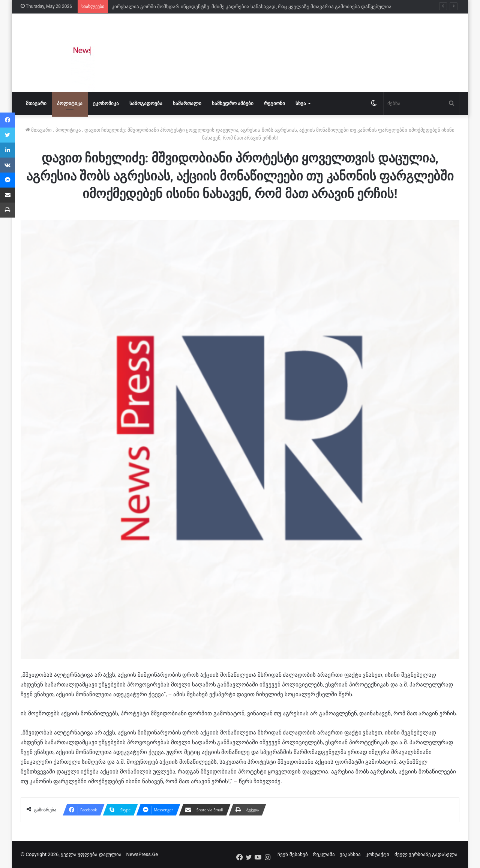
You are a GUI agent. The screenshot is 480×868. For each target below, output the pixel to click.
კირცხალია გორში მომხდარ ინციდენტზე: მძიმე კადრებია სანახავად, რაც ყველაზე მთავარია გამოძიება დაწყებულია (252, 7)
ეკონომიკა (106, 103)
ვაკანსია (350, 854)
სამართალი (187, 103)
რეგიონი (274, 103)
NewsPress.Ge (142, 854)
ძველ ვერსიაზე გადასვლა (426, 854)
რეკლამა (324, 854)
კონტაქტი (377, 854)
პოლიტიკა (70, 103)
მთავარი (36, 103)
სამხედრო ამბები (233, 103)
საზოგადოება (146, 103)
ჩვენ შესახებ (292, 854)
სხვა (301, 103)
